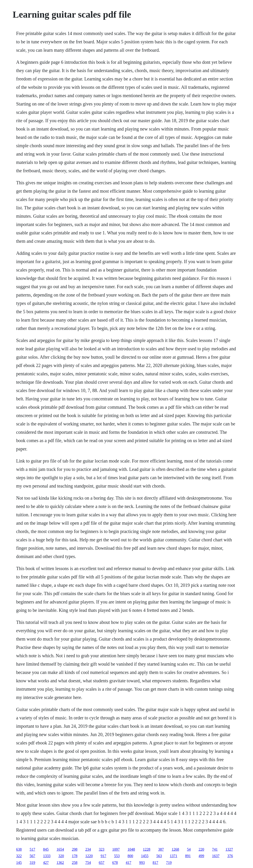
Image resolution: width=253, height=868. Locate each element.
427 (46, 863)
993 (142, 863)
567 (32, 856)
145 (19, 863)
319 (32, 863)
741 (215, 849)
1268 (175, 849)
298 (75, 849)
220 (201, 849)
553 (117, 856)
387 (161, 849)
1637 (216, 856)
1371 (174, 856)
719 (169, 863)
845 (46, 849)
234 (88, 849)
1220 (89, 856)
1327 (229, 849)
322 (19, 856)
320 (61, 856)
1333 (47, 856)
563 (159, 856)
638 (19, 849)
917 (104, 856)
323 (102, 849)
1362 (60, 863)
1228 (147, 849)
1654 (60, 849)
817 (156, 863)
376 (230, 856)
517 (32, 849)
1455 (145, 856)
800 (130, 856)
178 (75, 856)
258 (75, 863)
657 (102, 863)
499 (201, 856)
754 (88, 863)
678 (115, 863)
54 (189, 849)
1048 (131, 849)
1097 (116, 849)
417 (129, 863)
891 (188, 856)
